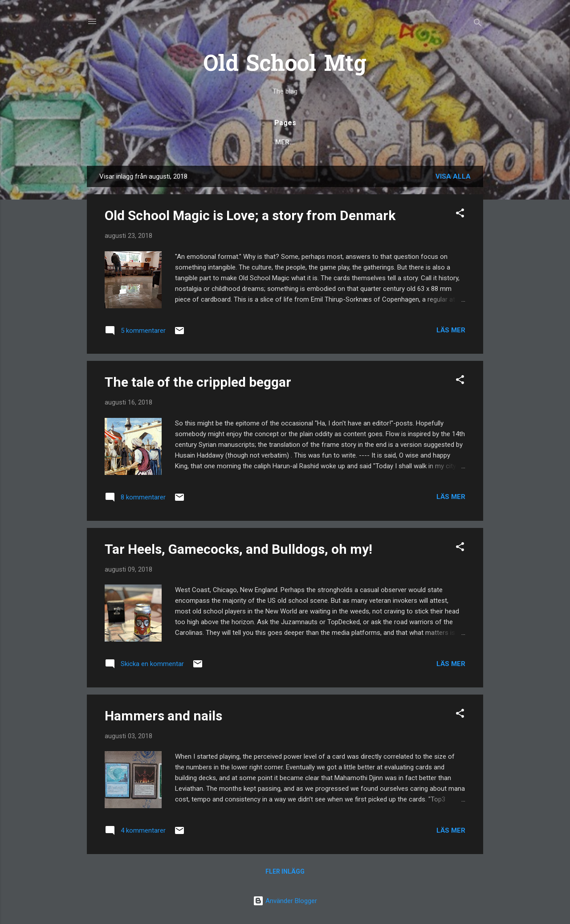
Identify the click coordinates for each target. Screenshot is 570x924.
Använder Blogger (285, 901)
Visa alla (453, 176)
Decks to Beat (331, 142)
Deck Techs (268, 142)
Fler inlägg (285, 871)
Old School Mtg (285, 65)
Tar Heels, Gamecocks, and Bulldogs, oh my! (238, 549)
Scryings (390, 142)
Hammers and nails (163, 716)
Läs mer (451, 330)
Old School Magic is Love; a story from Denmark (250, 215)
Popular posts (166, 142)
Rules (220, 142)
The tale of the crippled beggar (198, 382)
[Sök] (478, 24)
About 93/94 (445, 142)
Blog (112, 142)
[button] (460, 215)
